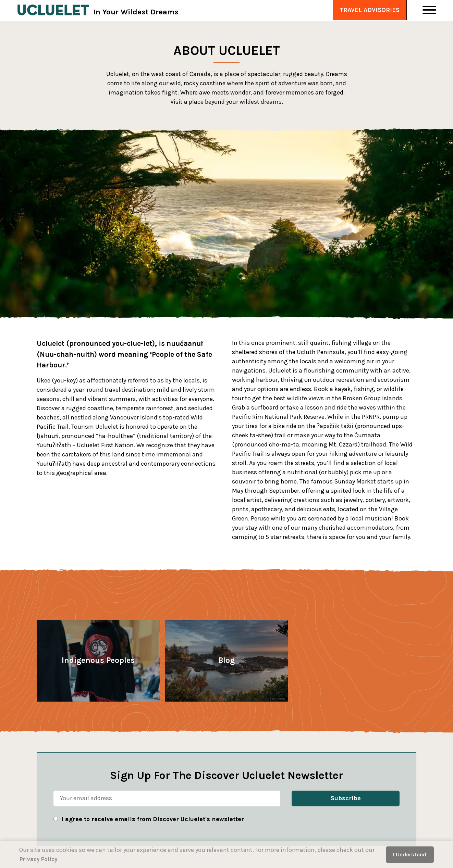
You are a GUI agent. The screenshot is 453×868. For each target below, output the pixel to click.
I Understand (410, 854)
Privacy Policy (40, 859)
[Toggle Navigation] (429, 10)
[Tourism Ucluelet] (55, 10)
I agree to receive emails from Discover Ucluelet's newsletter (153, 819)
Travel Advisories (370, 10)
